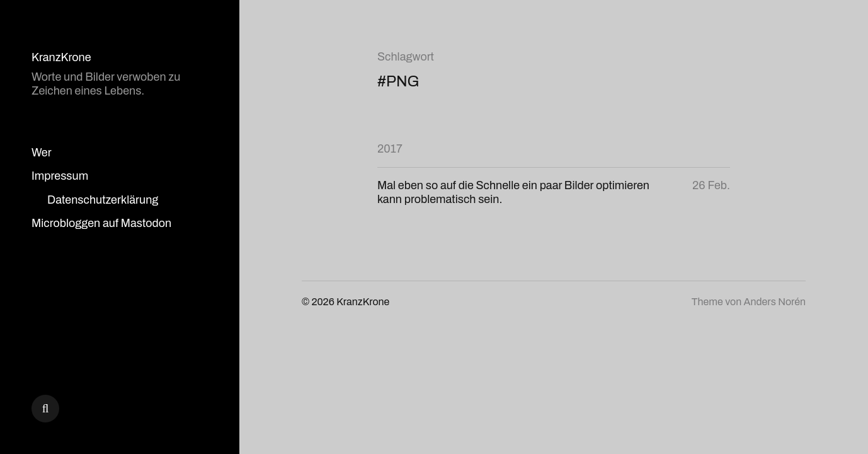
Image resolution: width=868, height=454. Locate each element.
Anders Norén (775, 302)
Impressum (60, 176)
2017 (390, 149)
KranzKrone (61, 57)
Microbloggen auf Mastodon (101, 223)
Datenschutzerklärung (103, 200)
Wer (42, 153)
